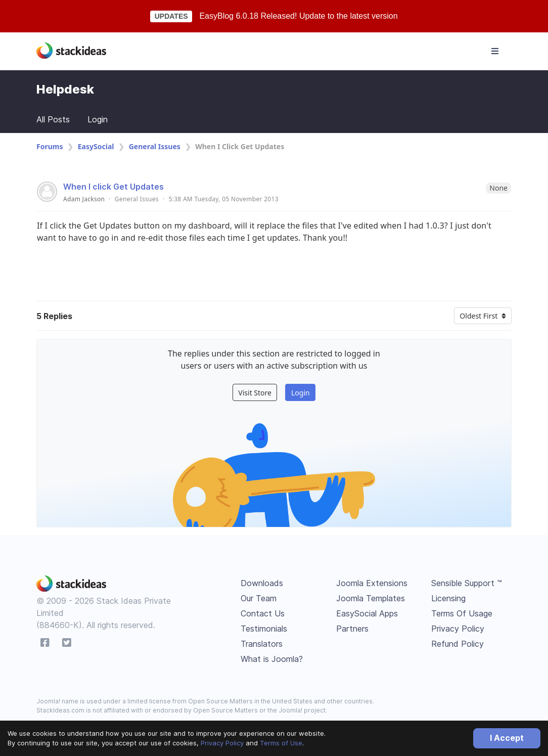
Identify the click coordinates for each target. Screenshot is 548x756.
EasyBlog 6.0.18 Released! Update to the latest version (298, 16)
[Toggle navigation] (495, 51)
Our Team (259, 598)
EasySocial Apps (367, 613)
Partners (352, 629)
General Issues (155, 146)
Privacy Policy (222, 743)
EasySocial (96, 146)
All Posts (53, 119)
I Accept (507, 738)
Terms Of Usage (462, 613)
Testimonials (264, 629)
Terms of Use (281, 743)
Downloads (262, 583)
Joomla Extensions (372, 583)
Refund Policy (458, 644)
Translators (262, 644)
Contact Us (263, 613)
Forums (50, 146)
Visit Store (255, 393)
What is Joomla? (272, 659)
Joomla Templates (371, 598)
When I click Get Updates (113, 187)
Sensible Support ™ (467, 583)
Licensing (448, 598)
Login (98, 119)
